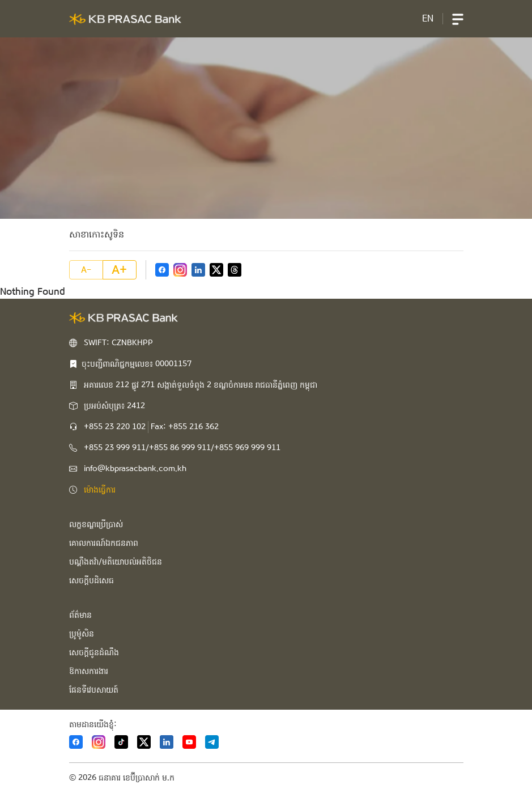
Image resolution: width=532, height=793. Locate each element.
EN (428, 18)
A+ (119, 270)
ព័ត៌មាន (80, 615)
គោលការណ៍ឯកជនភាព (104, 543)
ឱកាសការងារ (89, 671)
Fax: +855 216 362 (185, 427)
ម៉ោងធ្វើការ (100, 490)
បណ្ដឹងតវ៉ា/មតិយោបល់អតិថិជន (116, 562)
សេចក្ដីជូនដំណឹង (94, 652)
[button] (458, 19)
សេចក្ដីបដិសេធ (91, 580)
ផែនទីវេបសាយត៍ (94, 690)
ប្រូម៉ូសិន (82, 634)
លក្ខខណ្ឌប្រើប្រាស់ (96, 524)
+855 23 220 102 (115, 427)
